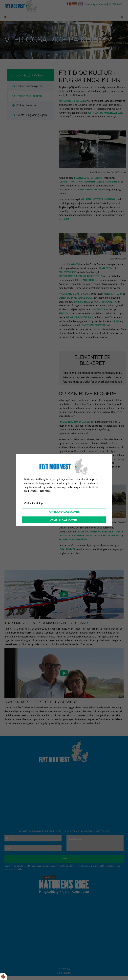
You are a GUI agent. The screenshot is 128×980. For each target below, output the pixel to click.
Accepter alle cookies (64, 520)
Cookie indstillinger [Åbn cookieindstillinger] (34, 503)
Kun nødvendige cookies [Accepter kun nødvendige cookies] (64, 512)
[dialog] (64, 490)
